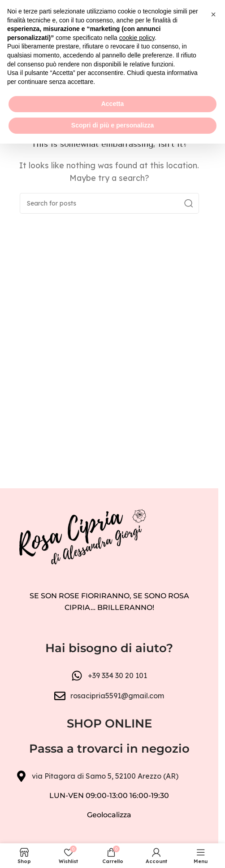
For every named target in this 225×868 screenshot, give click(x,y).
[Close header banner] (207, 13)
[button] (213, 739)
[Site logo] (109, 39)
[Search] (109, 203)
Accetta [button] (113, 829)
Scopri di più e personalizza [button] (112, 850)
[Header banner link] (109, 13)
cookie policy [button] (137, 762)
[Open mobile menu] (11, 40)
